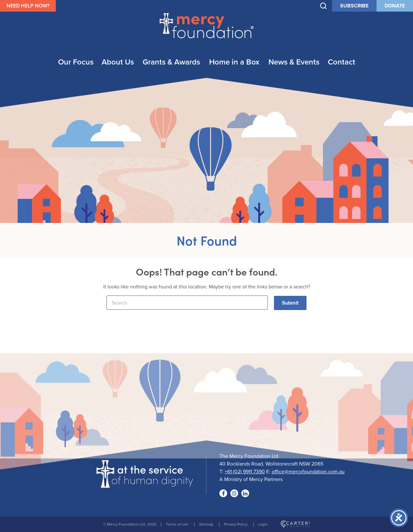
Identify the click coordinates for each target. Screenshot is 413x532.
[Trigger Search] (323, 6)
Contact (342, 62)
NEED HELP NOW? (28, 6)
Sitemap (206, 524)
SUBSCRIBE (354, 6)
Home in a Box (234, 62)
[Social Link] (223, 493)
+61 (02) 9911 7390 (245, 471)
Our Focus (76, 62)
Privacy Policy (236, 524)
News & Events (294, 62)
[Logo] (145, 484)
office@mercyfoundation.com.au (308, 471)
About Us (118, 62)
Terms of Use (177, 524)
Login (263, 524)
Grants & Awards (171, 62)
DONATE (395, 6)
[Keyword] (187, 303)
